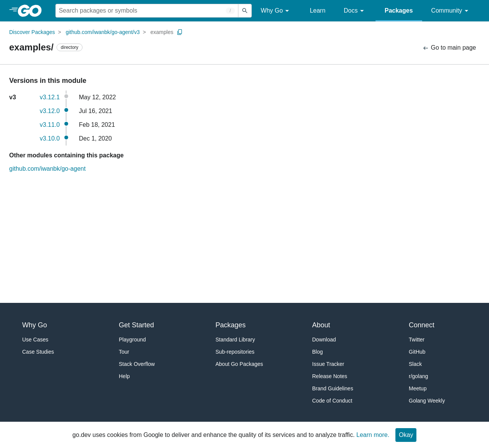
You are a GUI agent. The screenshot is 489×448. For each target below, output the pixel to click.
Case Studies (38, 352)
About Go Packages (239, 364)
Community (451, 11)
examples (162, 32)
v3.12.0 (50, 111)
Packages (399, 11)
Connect (422, 325)
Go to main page (449, 48)
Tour (124, 352)
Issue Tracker (328, 364)
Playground (132, 340)
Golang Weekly (427, 401)
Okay (406, 435)
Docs (355, 11)
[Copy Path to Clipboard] (180, 32)
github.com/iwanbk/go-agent (47, 169)
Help (124, 376)
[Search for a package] (147, 11)
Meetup (418, 388)
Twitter (417, 340)
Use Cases (35, 340)
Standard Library (235, 340)
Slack (415, 364)
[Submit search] (245, 11)
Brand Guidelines (333, 388)
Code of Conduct (332, 401)
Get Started (136, 325)
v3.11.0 (50, 125)
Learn (318, 11)
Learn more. (373, 435)
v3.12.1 (50, 97)
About (321, 325)
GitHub (417, 352)
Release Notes (330, 376)
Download (324, 340)
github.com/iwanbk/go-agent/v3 (103, 32)
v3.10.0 (50, 138)
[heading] (32, 11)
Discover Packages (32, 32)
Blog (317, 352)
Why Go (276, 11)
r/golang (419, 376)
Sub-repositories (235, 352)
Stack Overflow (137, 364)
